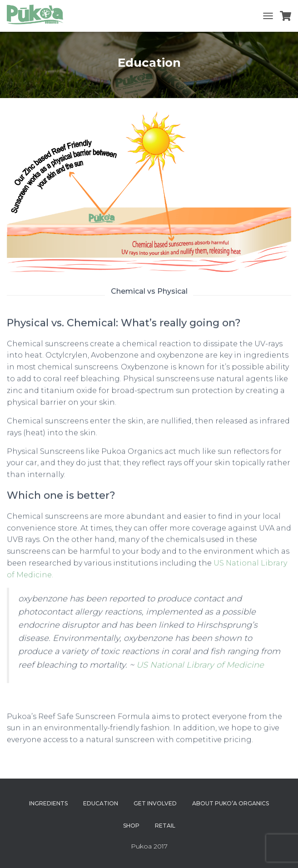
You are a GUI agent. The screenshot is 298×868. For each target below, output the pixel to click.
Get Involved (155, 803)
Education (101, 803)
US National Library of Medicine (200, 670)
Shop (131, 826)
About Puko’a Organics (231, 803)
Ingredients (48, 803)
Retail (165, 826)
